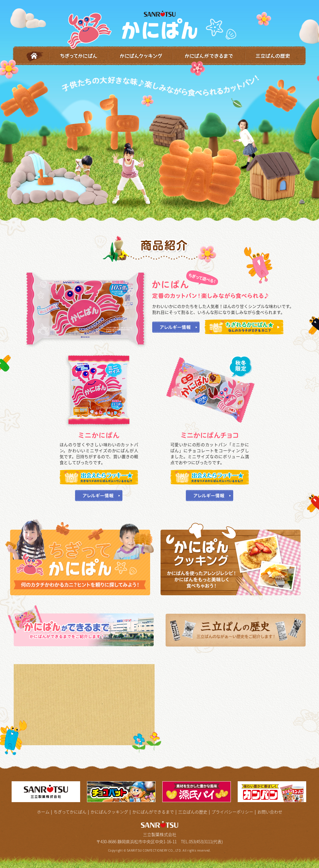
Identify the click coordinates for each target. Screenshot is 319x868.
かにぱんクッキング (140, 56)
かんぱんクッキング (235, 559)
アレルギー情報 (176, 327)
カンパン (273, 792)
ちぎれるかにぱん (244, 327)
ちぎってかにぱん (78, 56)
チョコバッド (122, 792)
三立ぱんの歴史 (276, 56)
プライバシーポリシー (232, 812)
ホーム (31, 56)
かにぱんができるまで (209, 56)
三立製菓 (46, 792)
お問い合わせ (270, 812)
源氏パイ (197, 792)
